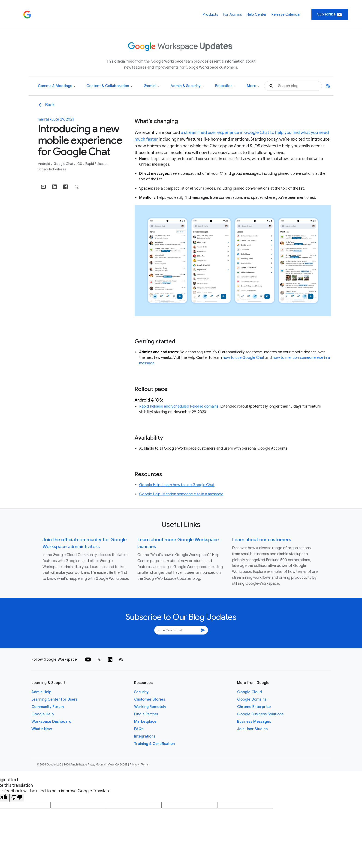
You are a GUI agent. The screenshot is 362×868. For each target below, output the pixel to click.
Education (225, 86)
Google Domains (252, 699)
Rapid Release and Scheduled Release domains (179, 406)
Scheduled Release (52, 169)
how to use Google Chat (244, 358)
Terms (145, 765)
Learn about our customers (262, 540)
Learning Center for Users (54, 699)
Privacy (134, 765)
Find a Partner (146, 714)
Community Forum (48, 707)
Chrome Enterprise (254, 707)
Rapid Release (96, 164)
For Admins (232, 15)
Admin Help (41, 692)
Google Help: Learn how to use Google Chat (177, 485)
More (253, 86)
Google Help (43, 714)
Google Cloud (249, 692)
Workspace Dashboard (51, 722)
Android (44, 164)
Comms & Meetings (57, 86)
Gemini (152, 86)
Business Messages (254, 722)
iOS (80, 164)
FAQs (139, 729)
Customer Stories (150, 699)
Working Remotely (150, 707)
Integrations (145, 736)
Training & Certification (154, 744)
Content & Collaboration (109, 86)
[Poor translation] (17, 798)
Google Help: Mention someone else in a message (181, 494)
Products (210, 15)
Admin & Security (187, 86)
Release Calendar (286, 15)
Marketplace (145, 722)
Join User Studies (252, 729)
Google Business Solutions (260, 714)
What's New (42, 729)
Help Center (256, 15)
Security (141, 692)
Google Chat (64, 164)
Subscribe (330, 15)
